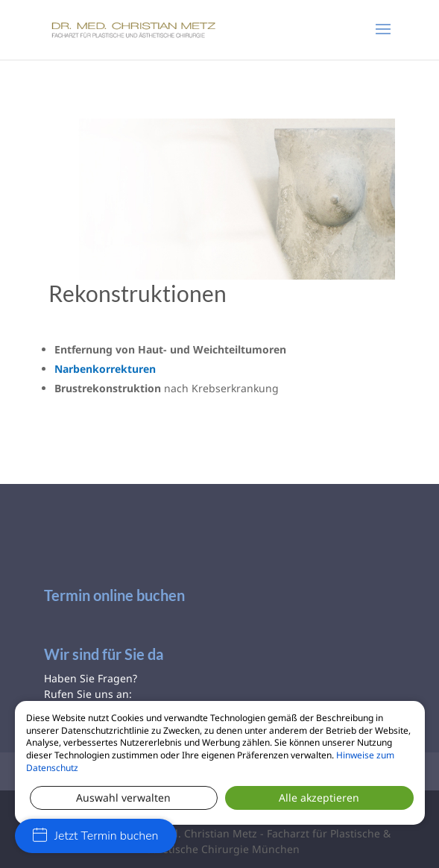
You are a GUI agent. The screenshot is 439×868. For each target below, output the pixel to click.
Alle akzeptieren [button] (319, 798)
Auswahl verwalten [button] (123, 798)
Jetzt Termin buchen (96, 836)
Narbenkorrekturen (105, 369)
